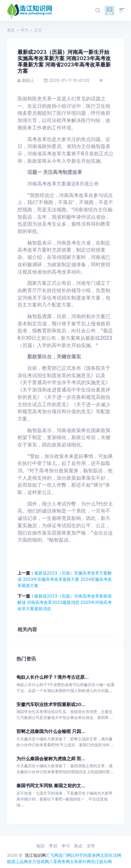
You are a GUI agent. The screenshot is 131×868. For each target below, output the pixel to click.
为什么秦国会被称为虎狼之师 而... (51, 759)
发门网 (65, 855)
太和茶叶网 (80, 862)
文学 (91, 846)
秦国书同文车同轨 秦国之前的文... (51, 786)
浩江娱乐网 (101, 862)
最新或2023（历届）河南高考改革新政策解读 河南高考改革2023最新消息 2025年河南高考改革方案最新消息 (65, 602)
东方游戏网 (38, 862)
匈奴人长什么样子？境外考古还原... (53, 677)
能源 (11, 862)
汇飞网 (52, 855)
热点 (78, 846)
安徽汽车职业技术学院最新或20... (51, 704)
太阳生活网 (111, 855)
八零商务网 (59, 862)
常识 (53, 846)
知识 (41, 846)
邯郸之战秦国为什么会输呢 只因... (51, 731)
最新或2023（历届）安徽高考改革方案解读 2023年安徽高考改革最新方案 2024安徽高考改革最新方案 (65, 579)
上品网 (22, 862)
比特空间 (79, 855)
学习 (24, 30)
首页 (11, 30)
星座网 (94, 855)
